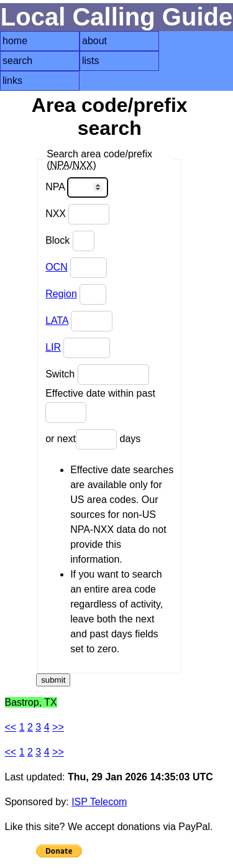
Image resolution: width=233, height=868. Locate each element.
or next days (93, 439)
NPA (77, 187)
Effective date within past (100, 405)
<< (11, 727)
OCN (57, 267)
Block (70, 241)
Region (61, 294)
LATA (57, 321)
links (12, 81)
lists (91, 61)
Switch (97, 375)
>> (58, 727)
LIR (53, 347)
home (15, 41)
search (17, 61)
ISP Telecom (99, 802)
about (94, 41)
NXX (77, 214)
